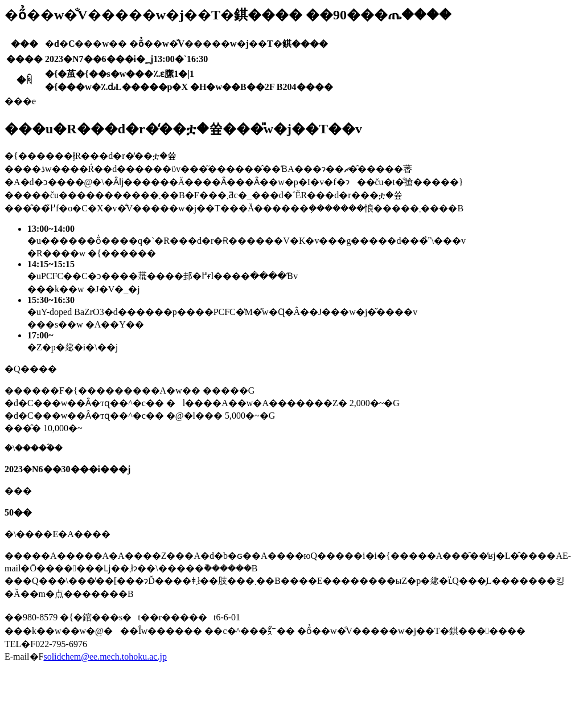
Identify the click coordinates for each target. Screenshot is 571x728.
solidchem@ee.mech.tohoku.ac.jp (105, 657)
